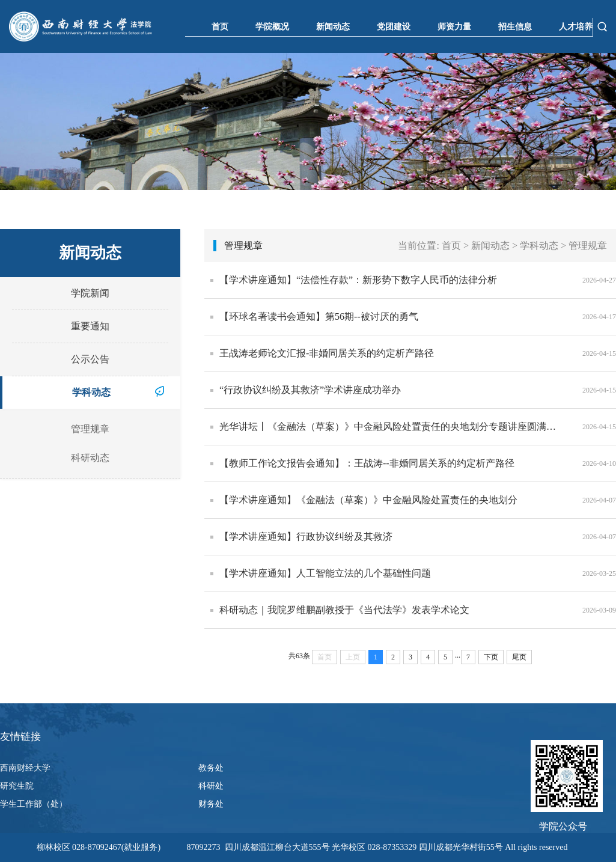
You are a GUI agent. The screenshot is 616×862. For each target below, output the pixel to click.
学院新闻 (90, 293)
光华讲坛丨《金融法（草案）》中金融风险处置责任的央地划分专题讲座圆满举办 (392, 426)
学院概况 (272, 27)
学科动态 (91, 392)
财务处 (211, 804)
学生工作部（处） (34, 804)
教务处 (211, 768)
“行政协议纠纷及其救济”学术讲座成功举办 (310, 390)
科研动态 (90, 458)
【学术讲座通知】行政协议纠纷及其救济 (306, 536)
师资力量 (454, 27)
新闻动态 (333, 27)
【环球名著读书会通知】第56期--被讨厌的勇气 (319, 316)
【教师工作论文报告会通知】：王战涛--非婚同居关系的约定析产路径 (367, 463)
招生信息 (515, 27)
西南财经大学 (25, 768)
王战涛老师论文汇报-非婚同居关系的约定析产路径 (327, 353)
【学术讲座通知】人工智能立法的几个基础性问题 (325, 573)
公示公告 (90, 359)
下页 (491, 657)
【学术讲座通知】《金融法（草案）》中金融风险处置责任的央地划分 (368, 500)
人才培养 (576, 27)
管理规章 (90, 429)
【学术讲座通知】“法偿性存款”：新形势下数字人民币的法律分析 (358, 280)
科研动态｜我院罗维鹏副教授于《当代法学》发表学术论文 (344, 610)
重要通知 (90, 326)
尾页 (519, 657)
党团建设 (394, 27)
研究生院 (17, 786)
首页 (220, 27)
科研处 (211, 786)
